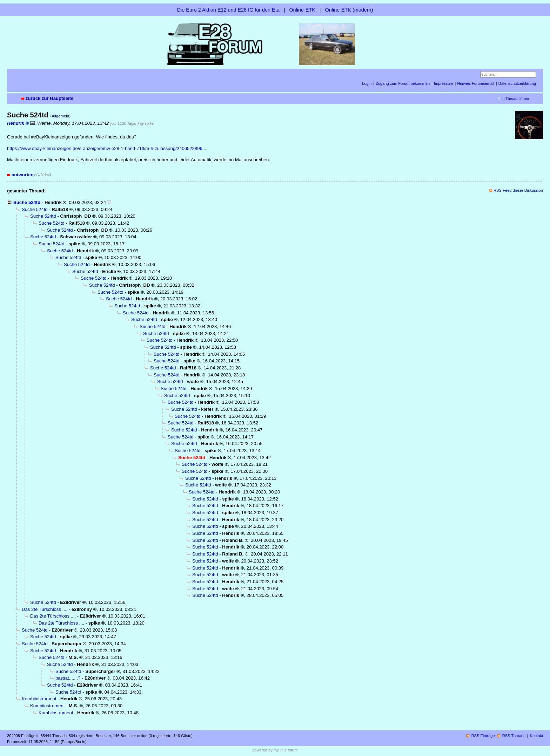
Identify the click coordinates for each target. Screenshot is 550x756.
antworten (23, 175)
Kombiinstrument (39, 699)
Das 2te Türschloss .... (45, 609)
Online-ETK (302, 10)
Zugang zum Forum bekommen (403, 83)
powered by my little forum (275, 750)
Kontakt (536, 736)
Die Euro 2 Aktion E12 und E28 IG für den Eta (228, 10)
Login (367, 83)
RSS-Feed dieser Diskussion (518, 190)
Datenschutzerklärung (517, 83)
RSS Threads (514, 736)
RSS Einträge (483, 736)
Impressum (444, 83)
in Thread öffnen (515, 98)
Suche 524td (27, 202)
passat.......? (68, 678)
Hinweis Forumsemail (475, 83)
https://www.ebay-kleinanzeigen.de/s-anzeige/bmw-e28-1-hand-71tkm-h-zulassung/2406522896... (107, 148)
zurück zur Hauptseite (49, 98)
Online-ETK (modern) (349, 10)
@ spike (147, 123)
